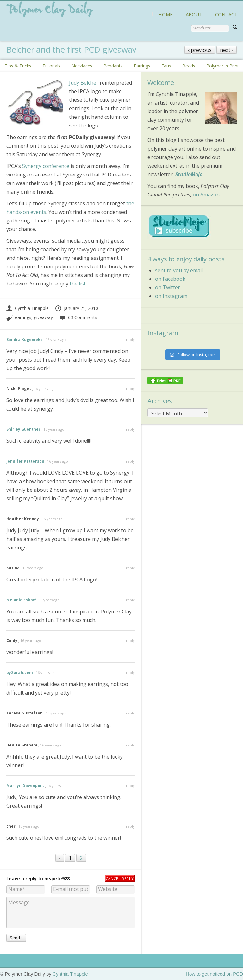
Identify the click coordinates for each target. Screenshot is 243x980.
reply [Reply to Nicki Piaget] (130, 389)
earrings (23, 317)
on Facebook (170, 279)
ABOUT (194, 14)
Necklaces (82, 66)
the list (78, 284)
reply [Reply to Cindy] (130, 641)
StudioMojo (189, 174)
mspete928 (57, 878)
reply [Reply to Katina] (130, 568)
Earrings (142, 66)
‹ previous (200, 50)
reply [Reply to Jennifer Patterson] (130, 461)
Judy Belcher (84, 83)
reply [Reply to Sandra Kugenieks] (130, 339)
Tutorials (51, 66)
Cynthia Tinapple (28, 308)
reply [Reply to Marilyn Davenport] (130, 786)
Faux (166, 66)
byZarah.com (20, 673)
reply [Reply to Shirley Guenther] (130, 429)
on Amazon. (207, 195)
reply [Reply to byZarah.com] (130, 673)
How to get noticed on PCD (214, 974)
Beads (189, 66)
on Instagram (171, 296)
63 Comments (78, 317)
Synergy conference (46, 166)
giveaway (43, 317)
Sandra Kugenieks (25, 339)
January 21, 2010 (76, 308)
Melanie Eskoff (21, 600)
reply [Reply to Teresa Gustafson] (130, 713)
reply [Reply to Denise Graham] (130, 745)
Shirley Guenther (23, 429)
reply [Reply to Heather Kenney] (130, 519)
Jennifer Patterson (25, 461)
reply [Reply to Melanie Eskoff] (130, 600)
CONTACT (226, 14)
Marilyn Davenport (25, 786)
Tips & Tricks (18, 66)
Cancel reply (120, 878)
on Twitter (168, 287)
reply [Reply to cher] (130, 826)
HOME (165, 14)
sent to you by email (179, 270)
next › (227, 50)
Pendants (113, 66)
